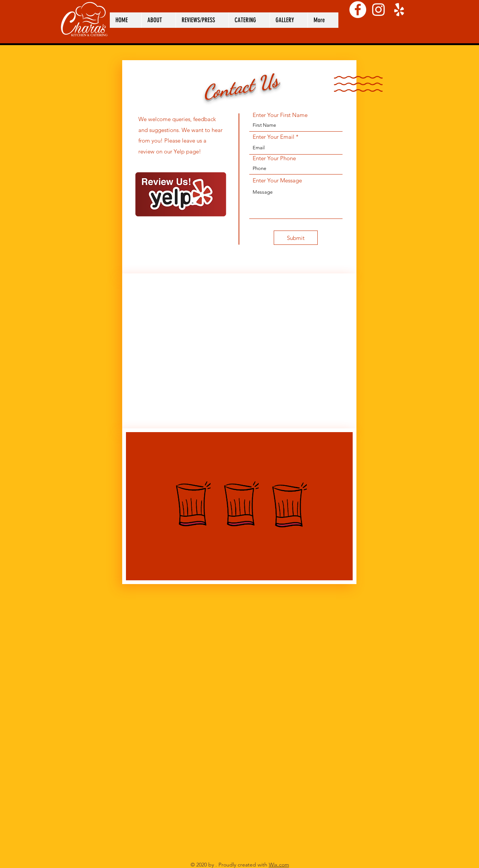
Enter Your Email (274, 137)
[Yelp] (399, 10)
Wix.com (279, 865)
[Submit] (296, 238)
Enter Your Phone (274, 158)
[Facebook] (358, 10)
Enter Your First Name (280, 115)
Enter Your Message (277, 180)
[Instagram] (378, 10)
